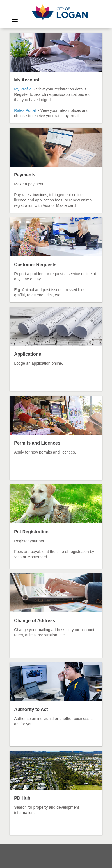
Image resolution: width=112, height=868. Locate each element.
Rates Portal (25, 110)
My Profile (23, 89)
